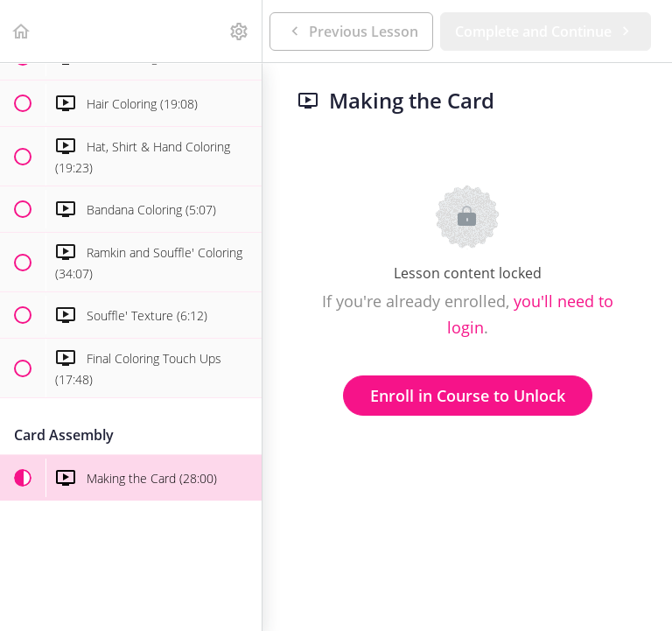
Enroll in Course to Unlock (468, 396)
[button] (22, 31)
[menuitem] (240, 31)
